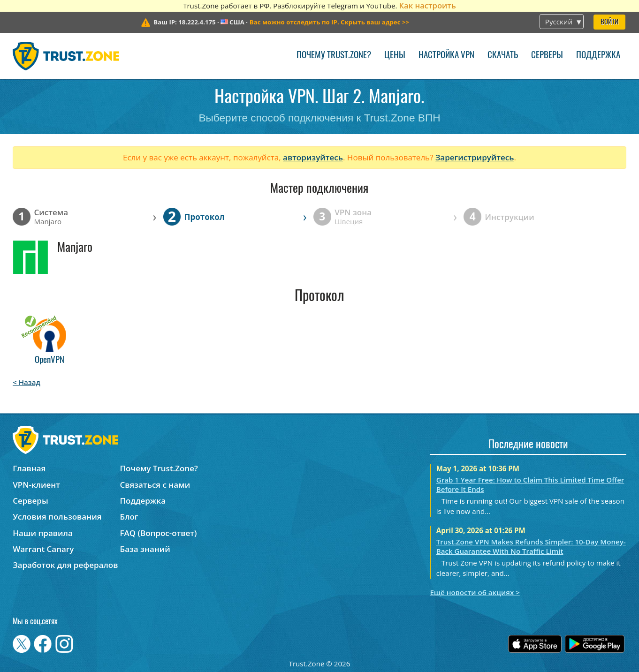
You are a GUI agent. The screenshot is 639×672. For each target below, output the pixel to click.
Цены (395, 56)
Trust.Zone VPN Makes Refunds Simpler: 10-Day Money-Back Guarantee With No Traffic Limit (531, 546)
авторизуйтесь (313, 157)
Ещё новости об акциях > (475, 592)
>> (329, 22)
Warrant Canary (43, 549)
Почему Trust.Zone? (334, 56)
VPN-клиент (36, 485)
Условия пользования (57, 517)
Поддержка (598, 56)
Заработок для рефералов (65, 565)
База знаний (145, 549)
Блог (129, 517)
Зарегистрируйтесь (475, 157)
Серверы (547, 56)
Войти (609, 22)
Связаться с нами (155, 485)
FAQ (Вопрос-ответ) (159, 533)
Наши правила (43, 533)
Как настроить (427, 5)
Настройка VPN (446, 56)
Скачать (503, 56)
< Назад (27, 382)
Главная (29, 468)
